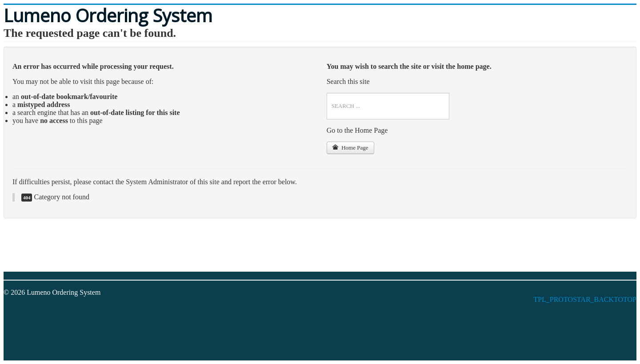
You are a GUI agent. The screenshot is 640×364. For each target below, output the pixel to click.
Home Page (350, 148)
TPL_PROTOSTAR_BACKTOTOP (585, 299)
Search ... (327, 93)
